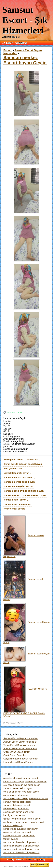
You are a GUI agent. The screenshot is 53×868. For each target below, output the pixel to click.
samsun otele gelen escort (18, 486)
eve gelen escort (13, 469)
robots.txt (32, 860)
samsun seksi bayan (15, 500)
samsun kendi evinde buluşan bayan (24, 491)
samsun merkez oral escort (19, 478)
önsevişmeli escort (14, 509)
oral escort (32, 460)
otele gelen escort (14, 460)
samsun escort (12, 495)
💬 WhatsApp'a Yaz (13, 413)
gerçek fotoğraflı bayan (17, 473)
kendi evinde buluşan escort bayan (23, 464)
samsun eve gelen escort (18, 504)
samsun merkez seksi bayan (19, 482)
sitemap (42, 860)
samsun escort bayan (35, 495)
